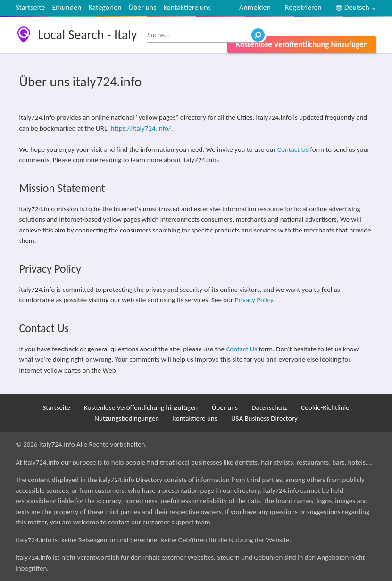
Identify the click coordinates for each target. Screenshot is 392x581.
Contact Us (293, 149)
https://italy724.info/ (141, 128)
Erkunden (67, 7)
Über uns (143, 7)
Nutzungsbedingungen (127, 418)
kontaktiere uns (187, 7)
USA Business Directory (264, 418)
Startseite (30, 7)
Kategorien (105, 7)
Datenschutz (269, 407)
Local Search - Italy (87, 35)
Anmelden (255, 7)
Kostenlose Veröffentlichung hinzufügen (302, 45)
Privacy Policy (254, 300)
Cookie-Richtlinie (325, 407)
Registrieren (303, 7)
